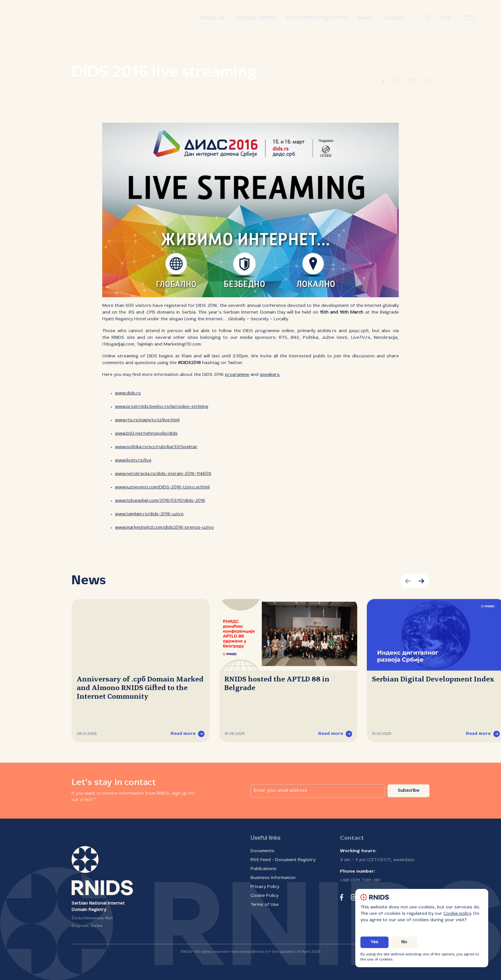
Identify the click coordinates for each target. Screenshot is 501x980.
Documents (262, 851)
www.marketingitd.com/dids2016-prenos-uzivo (164, 528)
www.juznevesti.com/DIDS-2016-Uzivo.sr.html (162, 487)
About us (212, 18)
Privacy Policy (265, 887)
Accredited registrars (317, 18)
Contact (394, 18)
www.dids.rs (128, 393)
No (404, 942)
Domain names (255, 18)
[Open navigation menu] (470, 18)
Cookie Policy (264, 896)
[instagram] (354, 897)
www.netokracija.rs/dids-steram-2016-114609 (163, 474)
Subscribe (409, 791)
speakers (270, 375)
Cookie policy (457, 914)
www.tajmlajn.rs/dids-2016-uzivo (149, 514)
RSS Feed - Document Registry (283, 860)
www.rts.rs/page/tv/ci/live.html (147, 420)
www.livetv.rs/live (133, 460)
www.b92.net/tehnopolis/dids (146, 434)
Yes (374, 942)
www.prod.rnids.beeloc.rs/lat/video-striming (162, 407)
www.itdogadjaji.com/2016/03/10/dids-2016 (160, 501)
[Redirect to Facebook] (384, 82)
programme (237, 375)
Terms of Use (265, 905)
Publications (263, 869)
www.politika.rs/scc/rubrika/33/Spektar (156, 447)
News (365, 18)
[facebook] (342, 897)
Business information (273, 878)
